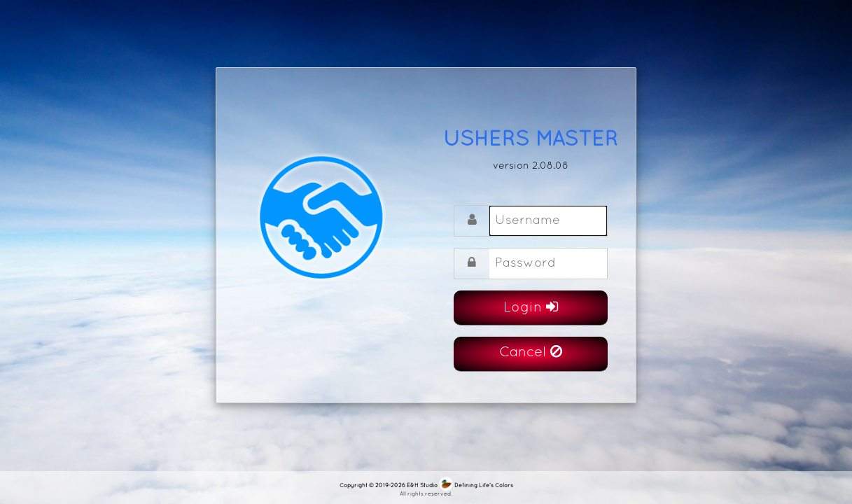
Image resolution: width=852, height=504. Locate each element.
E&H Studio (422, 486)
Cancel (531, 352)
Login (531, 307)
